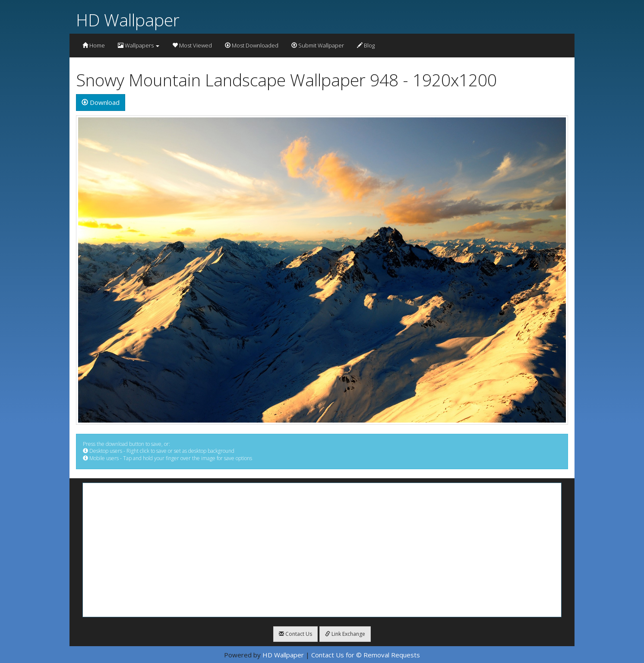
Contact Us (295, 634)
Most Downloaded (252, 45)
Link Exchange (345, 634)
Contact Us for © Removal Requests (366, 655)
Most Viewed (192, 45)
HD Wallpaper (128, 20)
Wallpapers (139, 45)
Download (101, 102)
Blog (366, 45)
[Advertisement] (322, 550)
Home (94, 45)
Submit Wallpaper (318, 45)
